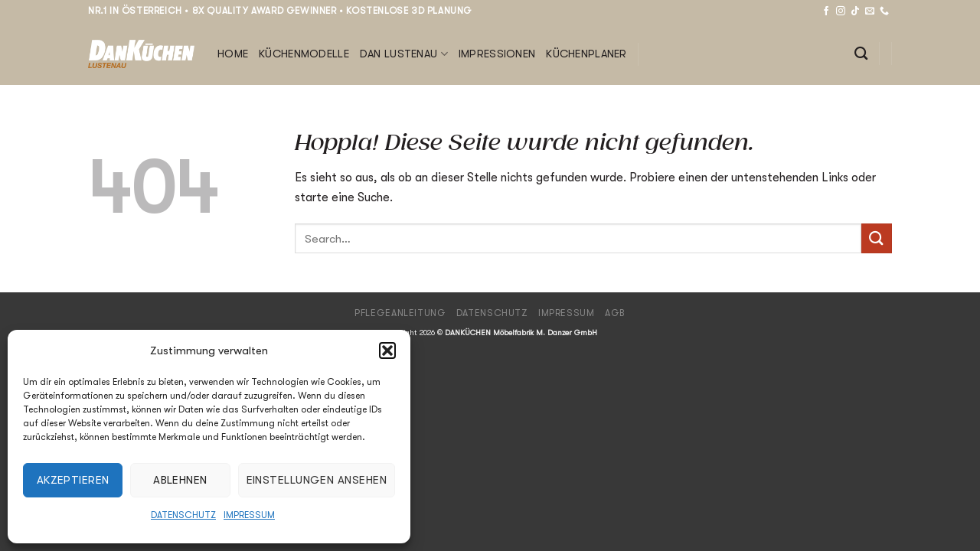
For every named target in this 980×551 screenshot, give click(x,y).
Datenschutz (183, 515)
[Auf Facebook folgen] (826, 11)
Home (233, 54)
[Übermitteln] (877, 238)
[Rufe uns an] (884, 11)
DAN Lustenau (404, 54)
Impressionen (497, 54)
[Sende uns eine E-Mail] (870, 11)
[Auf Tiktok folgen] (855, 11)
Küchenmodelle (304, 54)
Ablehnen (180, 480)
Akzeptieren (73, 480)
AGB (615, 313)
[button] (387, 350)
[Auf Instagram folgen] (841, 11)
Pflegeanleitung (400, 313)
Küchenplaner (586, 54)
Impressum (249, 515)
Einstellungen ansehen (317, 480)
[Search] (861, 54)
